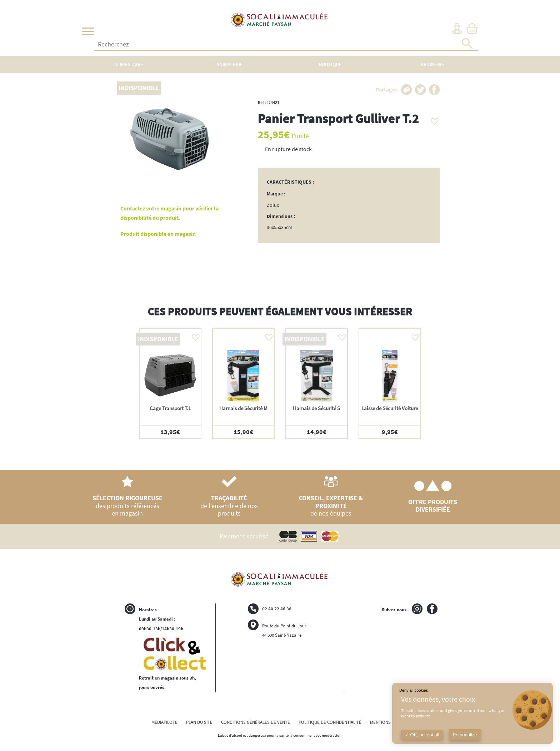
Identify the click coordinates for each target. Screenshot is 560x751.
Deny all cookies (414, 690)
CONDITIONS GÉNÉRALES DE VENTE (256, 722)
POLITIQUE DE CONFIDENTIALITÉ (330, 722)
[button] (433, 119)
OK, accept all (422, 735)
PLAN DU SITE (199, 722)
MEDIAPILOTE (164, 722)
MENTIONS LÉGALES (389, 722)
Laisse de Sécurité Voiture (390, 408)
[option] (170, 384)
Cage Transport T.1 (170, 408)
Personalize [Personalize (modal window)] (465, 735)
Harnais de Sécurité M (243, 408)
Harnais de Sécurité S (316, 408)
